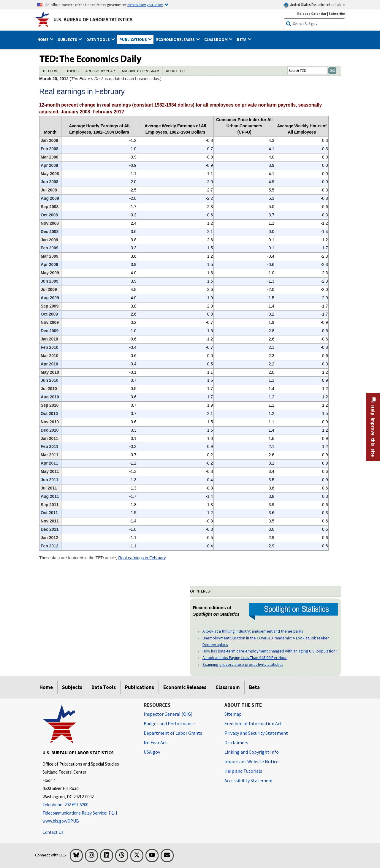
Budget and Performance (169, 723)
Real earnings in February (142, 558)
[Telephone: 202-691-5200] (89, 805)
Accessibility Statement (249, 780)
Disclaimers (236, 742)
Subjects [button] (68, 39)
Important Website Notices (252, 761)
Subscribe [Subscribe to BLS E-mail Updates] (337, 14)
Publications (140, 687)
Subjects (72, 687)
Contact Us (53, 832)
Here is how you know (145, 4)
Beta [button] (242, 39)
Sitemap (233, 714)
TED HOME (51, 71)
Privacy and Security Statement (256, 733)
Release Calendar (312, 14)
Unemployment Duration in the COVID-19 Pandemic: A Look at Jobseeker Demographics (266, 641)
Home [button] (43, 39)
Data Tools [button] (99, 39)
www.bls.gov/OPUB (61, 821)
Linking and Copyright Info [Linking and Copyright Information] (252, 752)
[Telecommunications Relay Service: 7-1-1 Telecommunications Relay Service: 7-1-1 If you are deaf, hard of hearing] (89, 813)
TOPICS (73, 71)
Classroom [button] (216, 39)
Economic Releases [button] (176, 39)
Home (46, 687)
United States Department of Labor (314, 5)
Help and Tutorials (243, 771)
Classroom (228, 687)
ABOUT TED (175, 71)
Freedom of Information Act (253, 723)
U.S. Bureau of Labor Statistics (93, 20)
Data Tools (104, 687)
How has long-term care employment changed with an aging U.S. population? (270, 651)
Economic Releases (185, 687)
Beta (254, 687)
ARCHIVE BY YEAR (100, 71)
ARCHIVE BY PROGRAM (140, 71)
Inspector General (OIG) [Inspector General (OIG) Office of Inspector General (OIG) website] (168, 714)
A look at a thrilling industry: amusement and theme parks (253, 631)
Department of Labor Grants (173, 733)
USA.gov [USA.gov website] (152, 752)
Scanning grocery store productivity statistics (243, 664)
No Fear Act (155, 742)
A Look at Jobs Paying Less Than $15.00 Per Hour (245, 658)
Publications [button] (134, 39)
